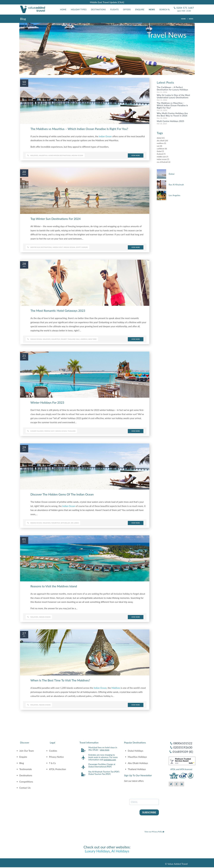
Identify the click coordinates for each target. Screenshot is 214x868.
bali (78, 339)
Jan (24, 266)
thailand (72, 339)
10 (24, 82)
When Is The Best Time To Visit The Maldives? (60, 680)
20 (24, 172)
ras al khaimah (162, 162)
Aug (24, 542)
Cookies (53, 751)
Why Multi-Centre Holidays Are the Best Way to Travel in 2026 (172, 114)
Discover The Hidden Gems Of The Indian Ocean (62, 494)
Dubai (159, 151)
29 (24, 447)
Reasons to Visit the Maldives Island (54, 586)
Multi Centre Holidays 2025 (170, 121)
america (84, 339)
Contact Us (25, 788)
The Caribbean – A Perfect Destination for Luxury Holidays (172, 88)
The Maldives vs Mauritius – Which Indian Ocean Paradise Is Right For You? (79, 129)
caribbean (161, 149)
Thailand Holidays (137, 769)
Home (63, 10)
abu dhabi (161, 141)
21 (24, 355)
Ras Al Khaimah (176, 185)
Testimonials (26, 769)
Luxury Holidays (97, 851)
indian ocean (77, 155)
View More (136, 155)
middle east (58, 247)
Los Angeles (174, 195)
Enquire (140, 10)
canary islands (37, 431)
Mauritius (43, 155)
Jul (24, 636)
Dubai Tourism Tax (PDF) (100, 774)
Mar (24, 84)
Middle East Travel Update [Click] (107, 2)
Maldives (34, 155)
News (152, 10)
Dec (24, 450)
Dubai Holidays (135, 751)
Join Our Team (27, 751)
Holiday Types (79, 10)
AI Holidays (120, 851)
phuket (64, 339)
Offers (127, 10)
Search (164, 10)
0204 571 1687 (185, 6)
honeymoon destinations (60, 155)
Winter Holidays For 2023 (47, 402)
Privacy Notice (56, 757)
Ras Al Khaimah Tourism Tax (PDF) (104, 772)
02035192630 (183, 747)
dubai (159, 138)
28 (24, 264)
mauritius (56, 339)
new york (92, 339)
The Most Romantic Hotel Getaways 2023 (58, 311)
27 (24, 633)
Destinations (98, 10)
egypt (78, 247)
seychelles (65, 523)
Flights (114, 10)
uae (158, 146)
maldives (47, 339)
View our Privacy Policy (154, 832)
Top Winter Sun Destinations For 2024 (56, 219)
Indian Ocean (105, 136)
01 (24, 539)
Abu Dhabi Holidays (138, 763)
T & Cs (52, 763)
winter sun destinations (41, 247)
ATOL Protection (58, 769)
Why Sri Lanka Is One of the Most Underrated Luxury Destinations (173, 96)
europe (85, 247)
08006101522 (183, 743)
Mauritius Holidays (137, 757)
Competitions (26, 782)
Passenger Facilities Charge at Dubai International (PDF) (102, 765)
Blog (22, 763)
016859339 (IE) (183, 752)
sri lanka (75, 523)
